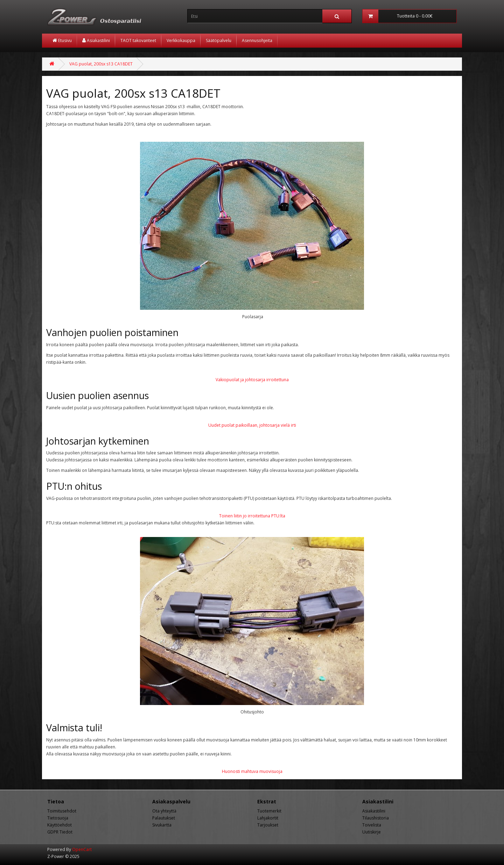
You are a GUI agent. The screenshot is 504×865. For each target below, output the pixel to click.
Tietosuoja (58, 818)
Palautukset (164, 818)
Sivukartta (162, 825)
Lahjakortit (268, 818)
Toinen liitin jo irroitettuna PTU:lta (252, 516)
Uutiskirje (372, 832)
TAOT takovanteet (138, 40)
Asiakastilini (96, 40)
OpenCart (82, 849)
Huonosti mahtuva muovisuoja (252, 771)
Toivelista (372, 825)
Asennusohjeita (257, 40)
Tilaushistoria (376, 818)
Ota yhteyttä (164, 811)
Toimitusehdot (62, 811)
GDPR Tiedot (60, 832)
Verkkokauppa (181, 40)
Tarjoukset (268, 825)
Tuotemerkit (269, 811)
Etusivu (62, 40)
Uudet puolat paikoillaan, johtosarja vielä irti (252, 425)
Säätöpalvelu (219, 40)
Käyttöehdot (59, 825)
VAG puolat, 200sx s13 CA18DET (101, 64)
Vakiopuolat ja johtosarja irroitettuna (252, 380)
